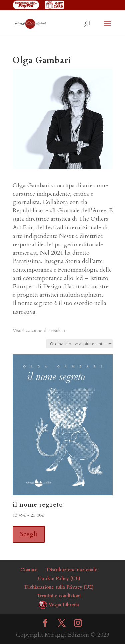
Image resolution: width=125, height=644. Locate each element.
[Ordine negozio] (79, 344)
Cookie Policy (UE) (59, 579)
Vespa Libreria (64, 605)
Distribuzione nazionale (72, 570)
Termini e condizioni (59, 596)
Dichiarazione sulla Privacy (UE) (59, 587)
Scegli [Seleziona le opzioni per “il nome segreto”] (29, 534)
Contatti (29, 570)
